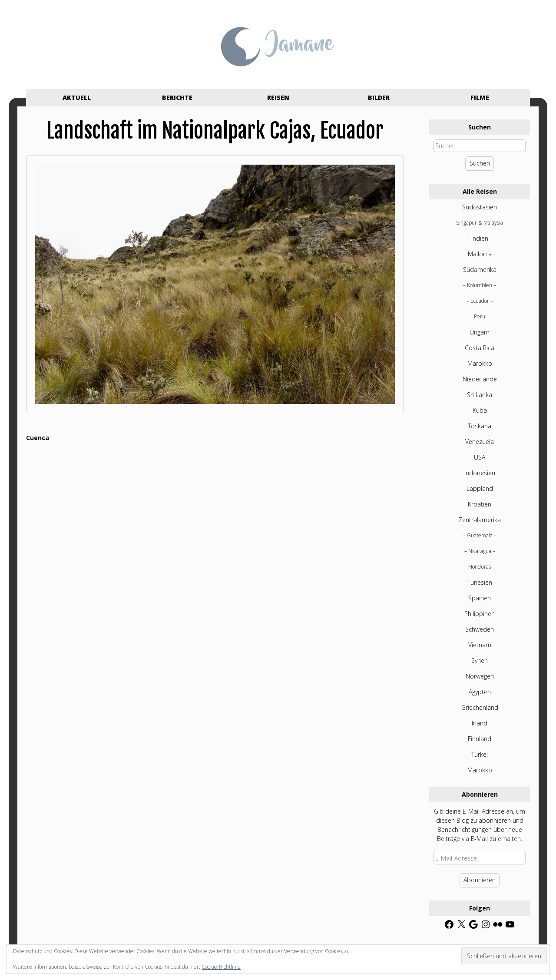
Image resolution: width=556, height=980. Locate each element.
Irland (480, 723)
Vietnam (480, 645)
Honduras (480, 567)
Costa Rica (480, 348)
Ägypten (480, 692)
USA (480, 457)
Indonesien (480, 473)
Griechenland (480, 707)
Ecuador (480, 301)
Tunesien (480, 582)
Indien (480, 238)
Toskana (480, 426)
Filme (480, 98)
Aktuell (77, 98)
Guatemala (480, 535)
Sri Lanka (480, 395)
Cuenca (38, 438)
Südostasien (480, 207)
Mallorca (480, 254)
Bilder (379, 98)
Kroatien (480, 504)
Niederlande (480, 379)
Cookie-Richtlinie (221, 967)
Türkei (480, 754)
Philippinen (480, 614)
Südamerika (480, 270)
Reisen (278, 98)
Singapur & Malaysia (480, 223)
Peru (480, 316)
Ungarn (480, 332)
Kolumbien (480, 285)
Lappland (480, 488)
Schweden (480, 629)
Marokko (480, 363)
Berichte (177, 98)
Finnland (480, 739)
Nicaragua (480, 551)
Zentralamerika (480, 520)
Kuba (480, 410)
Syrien (480, 661)
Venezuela (480, 442)
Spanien (480, 598)
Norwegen (480, 676)
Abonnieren (480, 880)
